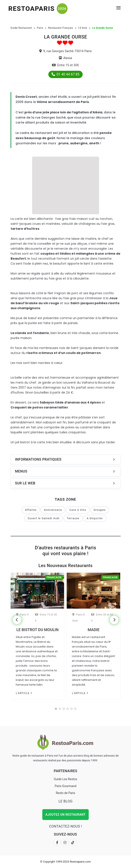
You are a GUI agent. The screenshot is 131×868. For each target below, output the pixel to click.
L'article (24, 693)
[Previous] (17, 620)
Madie (93, 630)
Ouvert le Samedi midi (44, 518)
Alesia (65, 58)
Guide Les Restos (65, 779)
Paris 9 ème (22, 618)
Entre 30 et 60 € (102, 618)
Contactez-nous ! (65, 826)
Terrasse (73, 518)
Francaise (54, 577)
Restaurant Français (61, 28)
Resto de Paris (66, 793)
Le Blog (65, 801)
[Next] (114, 620)
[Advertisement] (66, 185)
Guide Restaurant (21, 28)
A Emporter (95, 518)
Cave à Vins (78, 510)
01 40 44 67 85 (65, 74)
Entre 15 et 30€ (65, 65)
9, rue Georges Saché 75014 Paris (65, 51)
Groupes (100, 510)
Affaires (31, 510)
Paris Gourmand (65, 786)
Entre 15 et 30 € (46, 618)
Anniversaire (53, 510)
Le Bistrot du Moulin (37, 630)
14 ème (83, 28)
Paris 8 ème (78, 618)
